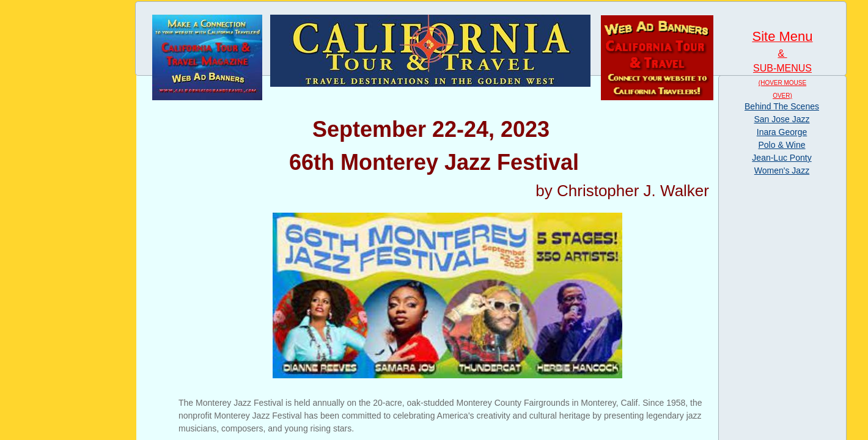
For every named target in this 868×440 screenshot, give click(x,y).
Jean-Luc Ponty (782, 158)
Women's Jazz (782, 170)
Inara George (782, 132)
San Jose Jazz (782, 119)
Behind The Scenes (782, 106)
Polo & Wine (782, 145)
